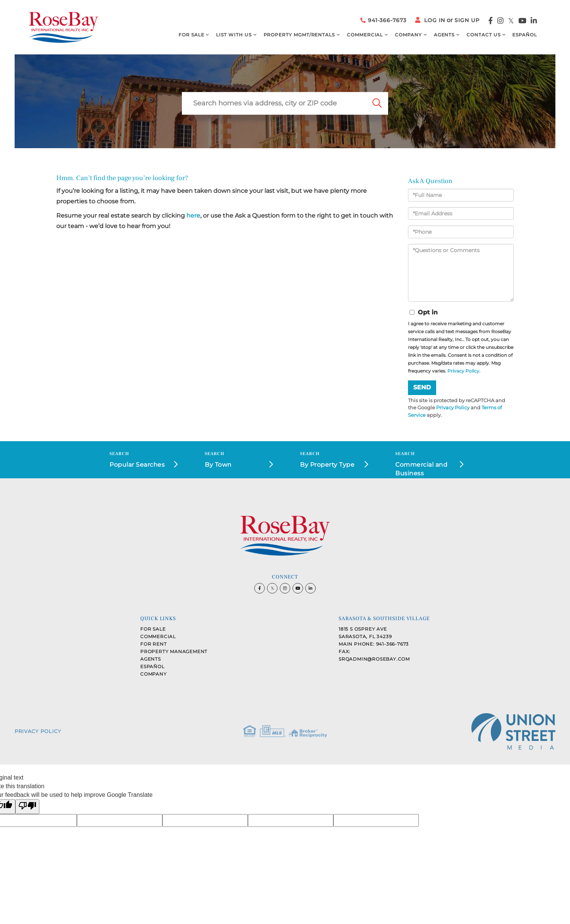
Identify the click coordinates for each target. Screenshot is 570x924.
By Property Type (327, 465)
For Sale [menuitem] (191, 35)
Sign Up (467, 20)
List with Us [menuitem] (234, 35)
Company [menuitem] (408, 35)
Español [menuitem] (525, 35)
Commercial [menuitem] (365, 35)
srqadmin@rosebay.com (374, 659)
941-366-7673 (383, 20)
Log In (435, 20)
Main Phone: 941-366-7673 (374, 644)
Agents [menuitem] (444, 35)
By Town (218, 465)
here (193, 216)
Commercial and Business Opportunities (421, 470)
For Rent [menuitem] (153, 644)
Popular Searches (137, 465)
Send (422, 387)
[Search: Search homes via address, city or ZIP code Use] (274, 103)
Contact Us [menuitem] (483, 35)
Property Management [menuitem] (174, 651)
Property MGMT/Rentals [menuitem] (299, 35)
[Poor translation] (27, 807)
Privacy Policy (463, 371)
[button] (377, 103)
